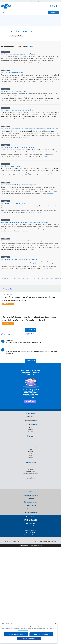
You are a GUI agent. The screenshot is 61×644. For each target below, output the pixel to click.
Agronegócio (30, 439)
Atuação (31, 485)
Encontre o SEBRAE (19, 1)
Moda (30, 449)
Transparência (30, 487)
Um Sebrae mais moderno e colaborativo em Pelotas (18, 54)
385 (35, 279)
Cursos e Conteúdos (8, 46)
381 (19, 279)
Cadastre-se (30, 509)
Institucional (3, 1)
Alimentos (30, 441)
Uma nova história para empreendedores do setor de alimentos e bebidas (25, 222)
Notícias (25, 46)
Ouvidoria (30, 467)
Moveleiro (30, 451)
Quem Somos (31, 481)
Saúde (30, 453)
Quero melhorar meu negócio (30, 421)
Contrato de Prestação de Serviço (30, 473)
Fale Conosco (30, 469)
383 (27, 279)
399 (52, 279)
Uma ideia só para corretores (10, 166)
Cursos (31, 427)
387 (43, 279)
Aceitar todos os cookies (16, 634)
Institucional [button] (30, 478)
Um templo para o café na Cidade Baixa (14, 91)
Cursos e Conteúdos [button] (31, 424)
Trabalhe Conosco (30, 505)
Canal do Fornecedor (31, 512)
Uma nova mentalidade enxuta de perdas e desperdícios (19, 259)
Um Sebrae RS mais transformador (12, 73)
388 (47, 279)
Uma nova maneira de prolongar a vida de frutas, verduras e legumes (23, 241)
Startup (30, 443)
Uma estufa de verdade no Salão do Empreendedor (18, 147)
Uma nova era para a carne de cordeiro (14, 203)
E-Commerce (31, 445)
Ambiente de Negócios (31, 495)
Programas (30, 431)
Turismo (31, 455)
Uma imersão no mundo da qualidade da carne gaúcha (18, 185)
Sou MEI (30, 418)
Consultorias (31, 429)
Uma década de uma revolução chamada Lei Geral (17, 110)
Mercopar (30, 458)
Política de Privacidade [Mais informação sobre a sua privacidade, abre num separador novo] (23, 630)
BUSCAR (53, 13)
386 (39, 279)
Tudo (32, 46)
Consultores (26, 1)
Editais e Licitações (10, 1)
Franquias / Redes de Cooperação (30, 447)
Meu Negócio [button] (30, 413)
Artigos (18, 46)
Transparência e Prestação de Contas (36, 1)
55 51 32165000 (31, 532)
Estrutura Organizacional (31, 483)
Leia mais (51, 63)
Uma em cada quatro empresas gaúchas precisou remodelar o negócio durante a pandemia (30, 129)
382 (23, 279)
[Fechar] (55, 624)
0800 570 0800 (31, 523)
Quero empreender (31, 416)
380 (15, 279)
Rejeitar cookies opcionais (41, 634)
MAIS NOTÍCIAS (31, 330)
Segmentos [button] (31, 436)
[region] (29, 632)
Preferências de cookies (29, 638)
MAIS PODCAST (30, 361)
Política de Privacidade (30, 471)
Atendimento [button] (31, 462)
